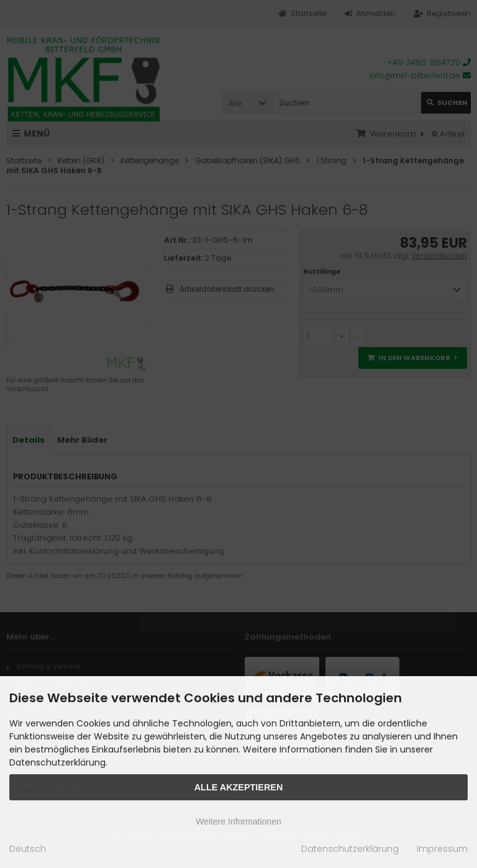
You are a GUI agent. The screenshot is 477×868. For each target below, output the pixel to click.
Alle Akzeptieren (239, 787)
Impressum (442, 849)
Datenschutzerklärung (350, 849)
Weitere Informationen (238, 821)
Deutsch (28, 849)
